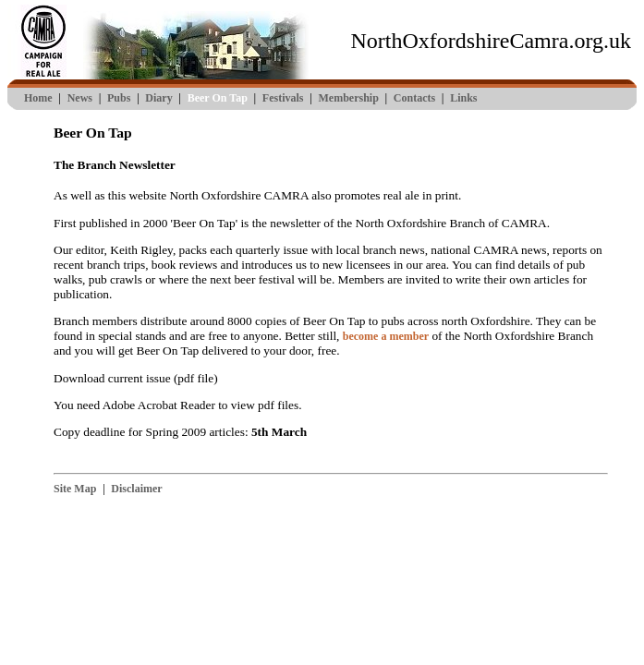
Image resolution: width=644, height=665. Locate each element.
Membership (348, 98)
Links (463, 98)
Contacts (414, 98)
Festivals (283, 98)
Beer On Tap (218, 98)
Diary (158, 98)
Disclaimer (136, 489)
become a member (386, 336)
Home (38, 98)
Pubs (119, 98)
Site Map (75, 489)
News (80, 98)
